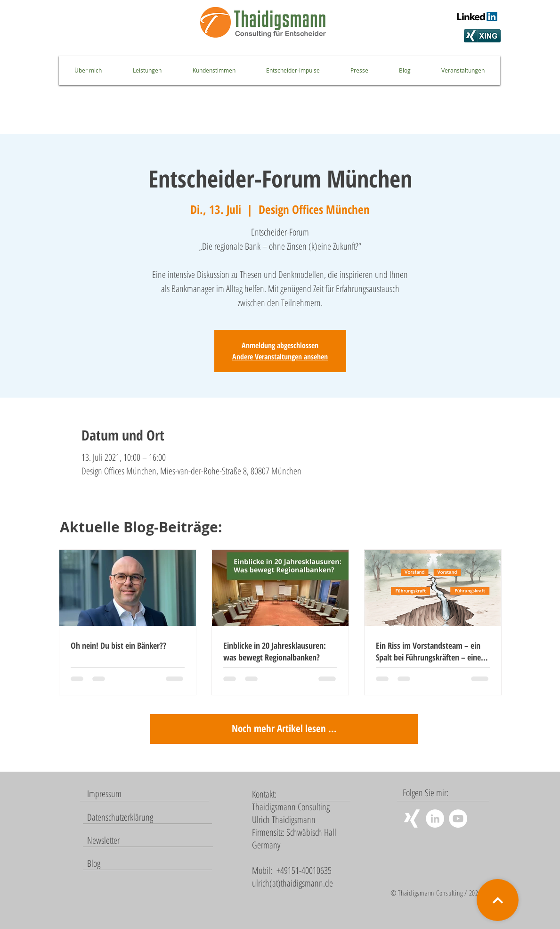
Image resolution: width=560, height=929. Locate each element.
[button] (103, 840)
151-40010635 (310, 870)
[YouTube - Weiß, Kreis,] (458, 819)
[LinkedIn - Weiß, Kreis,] (435, 819)
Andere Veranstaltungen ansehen (280, 357)
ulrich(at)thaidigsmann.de (292, 883)
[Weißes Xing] (412, 819)
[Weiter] (498, 900)
